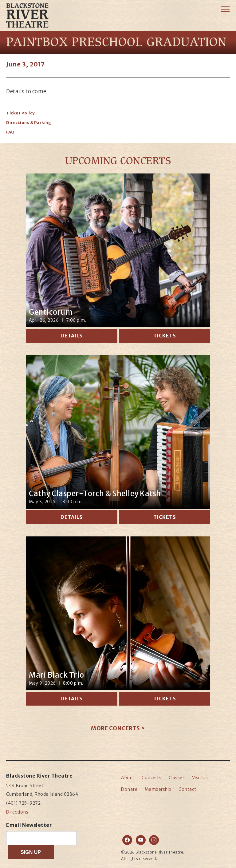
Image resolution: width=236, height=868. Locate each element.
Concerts (151, 778)
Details (72, 336)
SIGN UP (31, 852)
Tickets (165, 336)
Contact (187, 789)
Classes (177, 778)
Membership (158, 789)
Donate (129, 789)
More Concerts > (118, 728)
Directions (17, 812)
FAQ (10, 132)
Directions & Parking (29, 123)
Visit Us (200, 778)
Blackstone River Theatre (33, 25)
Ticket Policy (20, 113)
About (128, 778)
